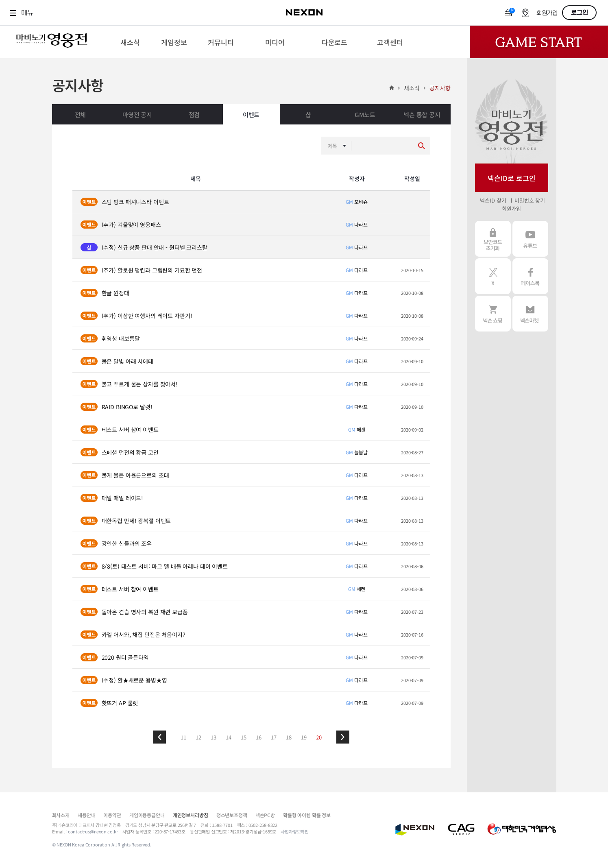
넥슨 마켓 (530, 314)
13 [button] (214, 737)
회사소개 (61, 815)
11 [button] (183, 737)
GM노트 (365, 114)
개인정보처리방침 (191, 815)
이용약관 (112, 815)
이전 (159, 737)
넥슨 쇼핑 (493, 314)
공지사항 (440, 88)
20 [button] (319, 737)
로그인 (580, 13)
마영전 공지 (137, 114)
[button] (159, 737)
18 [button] (289, 737)
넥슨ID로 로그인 (512, 178)
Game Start (539, 42)
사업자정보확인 (295, 831)
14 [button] (229, 737)
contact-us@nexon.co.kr (93, 831)
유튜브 (530, 239)
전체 (81, 114)
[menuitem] (130, 42)
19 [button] (304, 737)
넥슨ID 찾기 (493, 200)
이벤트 (251, 114)
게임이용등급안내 (147, 815)
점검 (194, 114)
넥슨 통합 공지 (422, 114)
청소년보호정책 (232, 815)
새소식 (412, 88)
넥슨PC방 (265, 815)
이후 (343, 737)
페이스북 (530, 276)
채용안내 (86, 815)
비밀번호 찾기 (530, 200)
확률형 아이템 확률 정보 (307, 815)
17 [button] (274, 737)
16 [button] (259, 737)
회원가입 (547, 13)
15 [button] (244, 737)
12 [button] (198, 737)
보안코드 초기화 (493, 239)
